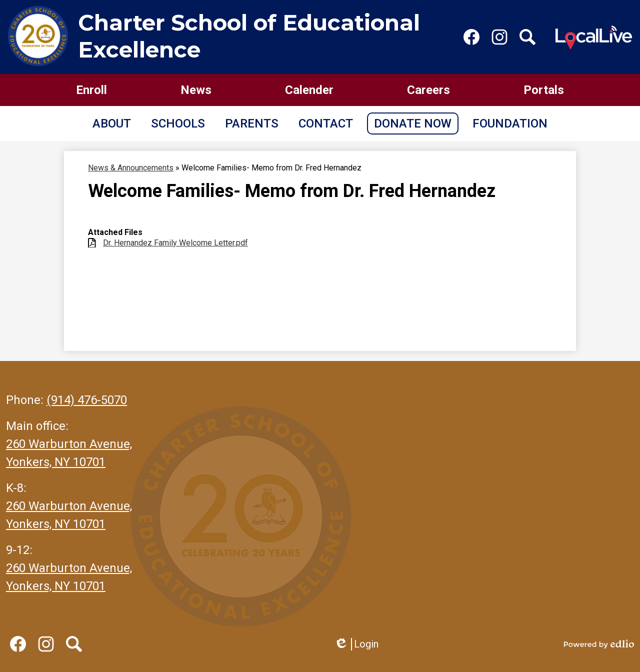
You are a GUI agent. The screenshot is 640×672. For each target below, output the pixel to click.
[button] (112, 123)
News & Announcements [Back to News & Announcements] (131, 168)
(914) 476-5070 (87, 400)
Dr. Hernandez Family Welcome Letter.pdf (175, 243)
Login (356, 644)
